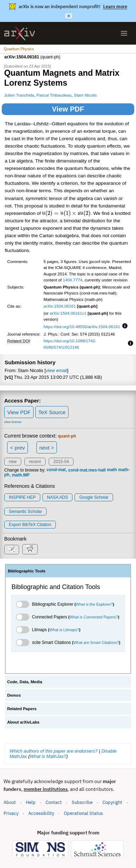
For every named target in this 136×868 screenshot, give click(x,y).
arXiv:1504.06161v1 (68, 313)
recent (35, 462)
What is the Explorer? (94, 604)
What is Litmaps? (64, 630)
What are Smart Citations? (96, 643)
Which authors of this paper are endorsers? (54, 751)
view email (57, 370)
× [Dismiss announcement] (69, 16)
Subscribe (82, 802)
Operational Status (83, 813)
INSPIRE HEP (22, 497)
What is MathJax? (48, 756)
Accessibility (41, 813)
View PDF (68, 109)
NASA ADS (57, 497)
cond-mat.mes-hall (87, 470)
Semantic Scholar (25, 512)
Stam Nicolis (85, 95)
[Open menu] (124, 33)
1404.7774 (73, 280)
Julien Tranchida (19, 95)
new (13, 462)
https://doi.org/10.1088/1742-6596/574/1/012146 (70, 344)
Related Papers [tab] (22, 709)
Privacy (11, 813)
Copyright (112, 802)
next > (46, 448)
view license (13, 422)
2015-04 (61, 462)
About (10, 802)
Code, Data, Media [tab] (25, 682)
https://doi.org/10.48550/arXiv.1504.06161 (82, 327)
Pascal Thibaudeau (54, 95)
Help (31, 802)
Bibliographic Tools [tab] (27, 571)
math (112, 470)
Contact (54, 802)
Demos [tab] (14, 695)
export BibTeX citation (30, 525)
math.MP (21, 475)
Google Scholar (94, 497)
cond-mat (56, 470)
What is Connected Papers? (94, 617)
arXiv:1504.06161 (60, 306)
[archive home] (20, 33)
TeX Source (52, 412)
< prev (18, 448)
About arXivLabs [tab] (23, 722)
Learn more (115, 7)
